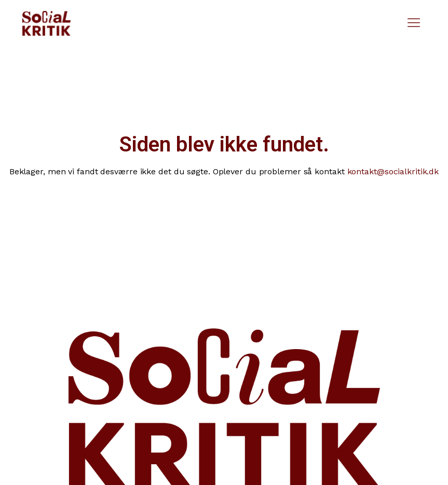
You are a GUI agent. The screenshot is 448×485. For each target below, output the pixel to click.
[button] (414, 23)
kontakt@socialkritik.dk (393, 171)
